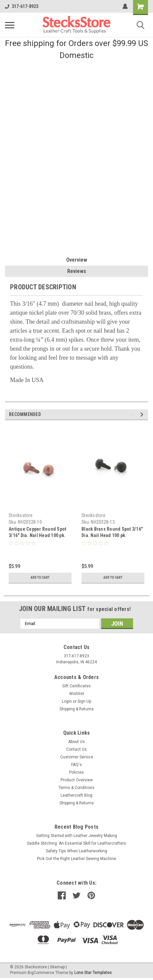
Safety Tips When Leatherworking (76, 851)
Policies (76, 772)
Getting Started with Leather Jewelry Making (77, 836)
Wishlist (77, 694)
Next (143, 414)
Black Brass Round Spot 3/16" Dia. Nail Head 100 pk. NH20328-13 (112, 535)
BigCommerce (41, 973)
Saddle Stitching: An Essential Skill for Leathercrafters (76, 843)
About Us (76, 742)
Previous (134, 414)
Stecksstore (21, 515)
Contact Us (76, 749)
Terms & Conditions (76, 788)
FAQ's (76, 765)
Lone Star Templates (93, 973)
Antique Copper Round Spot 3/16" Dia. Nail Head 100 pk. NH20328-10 (37, 535)
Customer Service (77, 757)
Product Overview (77, 780)
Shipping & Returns (77, 709)
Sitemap (57, 967)
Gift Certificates (76, 686)
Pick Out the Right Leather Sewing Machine (76, 859)
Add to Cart (40, 577)
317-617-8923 (22, 6)
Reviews (77, 271)
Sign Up (84, 701)
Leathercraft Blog (76, 795)
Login (67, 701)
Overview (77, 260)
